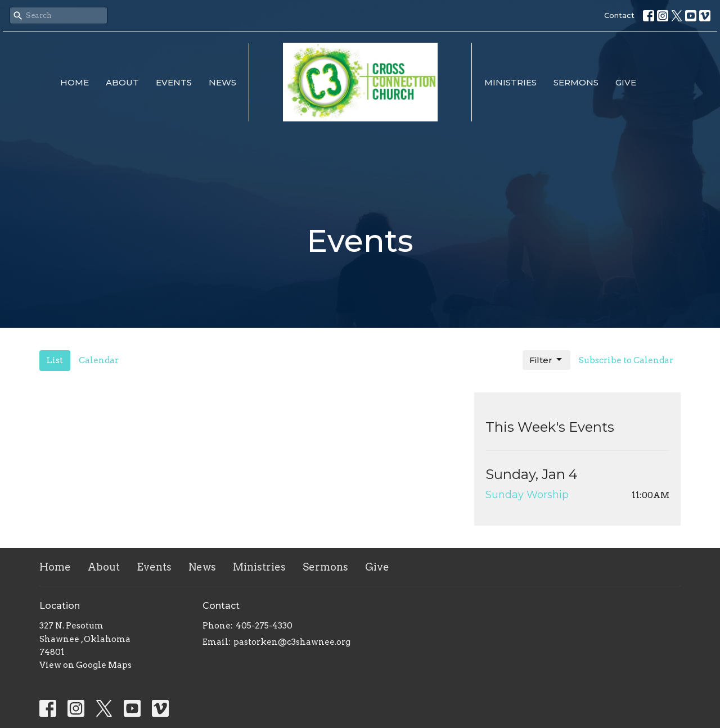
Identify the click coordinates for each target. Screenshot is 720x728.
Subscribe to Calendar (626, 360)
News (222, 82)
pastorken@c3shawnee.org (292, 642)
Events (174, 82)
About (122, 82)
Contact (619, 15)
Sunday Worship (527, 495)
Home (75, 82)
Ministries (510, 82)
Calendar (99, 360)
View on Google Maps (85, 665)
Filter (546, 360)
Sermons (576, 82)
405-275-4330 (264, 626)
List (55, 360)
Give (626, 82)
